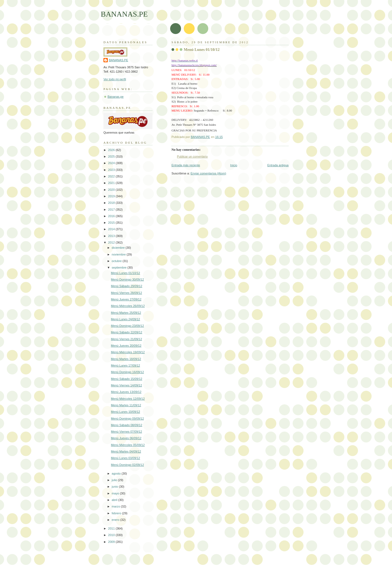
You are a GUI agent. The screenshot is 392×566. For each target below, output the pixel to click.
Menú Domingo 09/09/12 (128, 419)
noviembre (119, 254)
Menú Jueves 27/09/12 (126, 299)
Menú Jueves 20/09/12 (126, 346)
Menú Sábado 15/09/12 (127, 379)
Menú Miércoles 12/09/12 (128, 399)
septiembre (120, 267)
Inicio (234, 165)
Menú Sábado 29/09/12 (127, 286)
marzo (116, 506)
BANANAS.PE (124, 14)
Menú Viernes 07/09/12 (127, 432)
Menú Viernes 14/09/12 (127, 385)
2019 (112, 196)
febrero (117, 513)
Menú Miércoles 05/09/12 (128, 445)
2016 (112, 216)
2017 (112, 210)
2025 (112, 156)
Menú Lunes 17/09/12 (126, 365)
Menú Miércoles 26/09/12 (128, 306)
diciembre (119, 248)
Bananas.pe (116, 97)
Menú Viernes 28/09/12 (127, 293)
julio (115, 480)
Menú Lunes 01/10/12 (126, 273)
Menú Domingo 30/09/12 (128, 279)
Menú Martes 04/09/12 (126, 451)
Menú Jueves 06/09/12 (126, 438)
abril (115, 500)
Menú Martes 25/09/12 (126, 313)
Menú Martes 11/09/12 (126, 405)
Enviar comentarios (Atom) (208, 173)
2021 (112, 183)
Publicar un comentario (192, 156)
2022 (112, 176)
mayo (116, 493)
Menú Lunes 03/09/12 (126, 458)
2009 (112, 542)
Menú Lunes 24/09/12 (126, 319)
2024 (112, 163)
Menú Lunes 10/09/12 (126, 412)
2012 (112, 242)
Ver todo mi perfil (115, 79)
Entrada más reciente (186, 165)
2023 (112, 170)
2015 (112, 223)
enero (116, 520)
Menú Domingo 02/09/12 (128, 465)
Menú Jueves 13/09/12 (126, 392)
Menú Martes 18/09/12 (126, 359)
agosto (117, 473)
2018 (112, 203)
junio (115, 487)
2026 (112, 150)
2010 (112, 535)
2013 (112, 236)
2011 (112, 528)
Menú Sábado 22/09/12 (127, 332)
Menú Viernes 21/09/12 (127, 339)
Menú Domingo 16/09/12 (128, 372)
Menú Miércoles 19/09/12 (128, 352)
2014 (112, 229)
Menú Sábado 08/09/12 (127, 425)
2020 (112, 190)
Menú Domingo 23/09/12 (128, 326)
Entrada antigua (278, 165)
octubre (117, 261)
